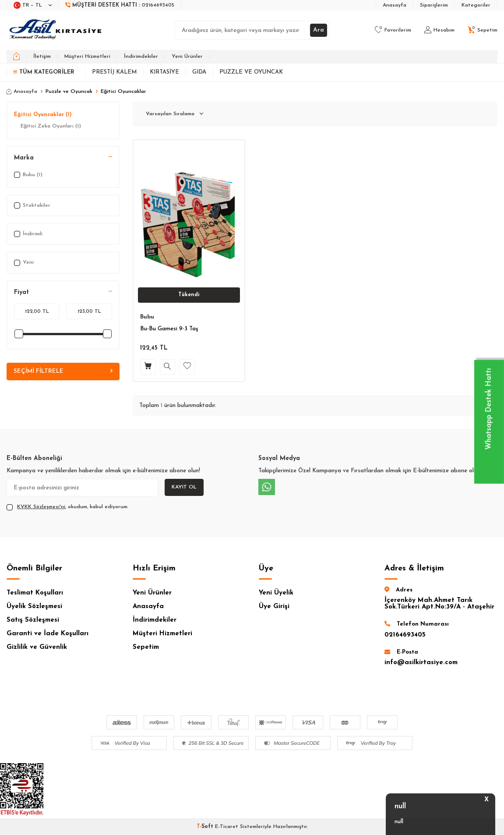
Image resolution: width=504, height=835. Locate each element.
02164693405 (405, 635)
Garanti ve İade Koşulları (48, 634)
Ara (319, 30)
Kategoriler (476, 5)
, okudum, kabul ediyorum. (67, 507)
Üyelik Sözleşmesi (34, 607)
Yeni (24, 263)
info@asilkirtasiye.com (421, 663)
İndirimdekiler (141, 57)
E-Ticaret (227, 827)
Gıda (199, 72)
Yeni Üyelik (276, 593)
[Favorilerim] (393, 30)
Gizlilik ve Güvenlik (37, 647)
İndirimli (28, 234)
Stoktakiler (32, 205)
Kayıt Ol (184, 487)
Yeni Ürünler (187, 57)
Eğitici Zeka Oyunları (51, 126)
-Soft (206, 827)
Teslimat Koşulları (35, 593)
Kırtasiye (164, 72)
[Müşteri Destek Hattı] (120, 5)
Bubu (147, 317)
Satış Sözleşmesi (33, 620)
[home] (16, 57)
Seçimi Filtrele (63, 372)
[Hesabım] (439, 30)
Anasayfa (395, 5)
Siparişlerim (434, 5)
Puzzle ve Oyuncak (251, 72)
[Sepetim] (483, 30)
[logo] (56, 30)
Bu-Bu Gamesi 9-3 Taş (169, 329)
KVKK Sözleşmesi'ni (41, 507)
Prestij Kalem (114, 72)
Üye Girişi (274, 607)
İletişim (42, 57)
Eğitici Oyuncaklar (43, 115)
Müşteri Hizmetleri (87, 57)
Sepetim (146, 647)
